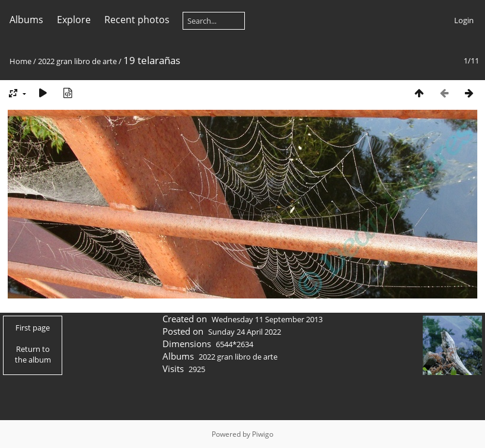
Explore (74, 20)
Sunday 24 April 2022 (245, 332)
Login (464, 20)
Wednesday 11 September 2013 (267, 319)
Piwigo (263, 434)
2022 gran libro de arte (77, 61)
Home (20, 61)
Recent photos (137, 20)
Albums (26, 20)
